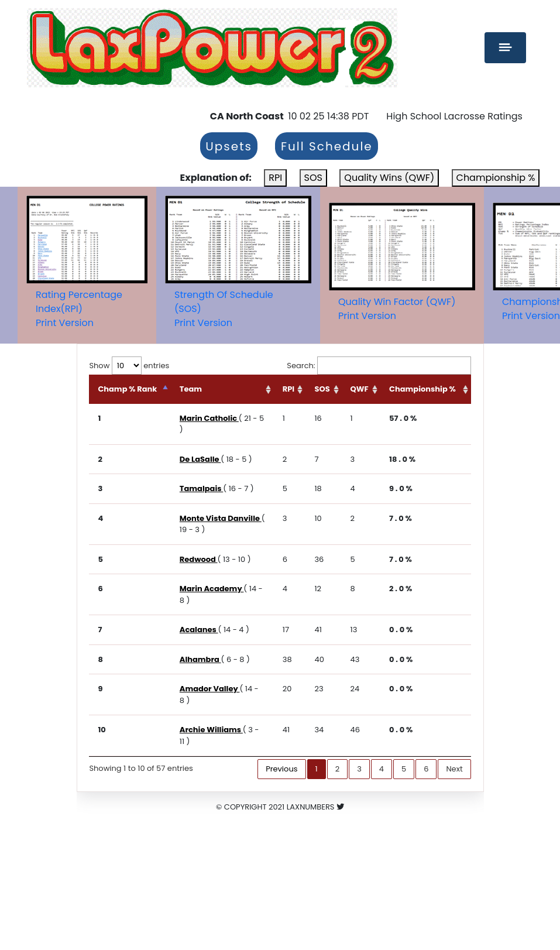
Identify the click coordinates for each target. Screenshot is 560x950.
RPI (275, 178)
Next (454, 769)
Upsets (229, 146)
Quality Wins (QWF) (389, 178)
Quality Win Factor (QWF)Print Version (397, 309)
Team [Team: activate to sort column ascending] (191, 389)
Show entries (129, 366)
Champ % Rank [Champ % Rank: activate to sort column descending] (127, 389)
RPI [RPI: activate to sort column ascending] (288, 389)
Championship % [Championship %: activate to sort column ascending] (422, 389)
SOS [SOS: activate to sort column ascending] (322, 389)
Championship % (496, 178)
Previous (281, 769)
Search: (379, 366)
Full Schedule (327, 146)
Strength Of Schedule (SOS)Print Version (224, 309)
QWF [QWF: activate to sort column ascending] (360, 389)
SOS (313, 178)
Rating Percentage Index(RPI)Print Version (79, 309)
